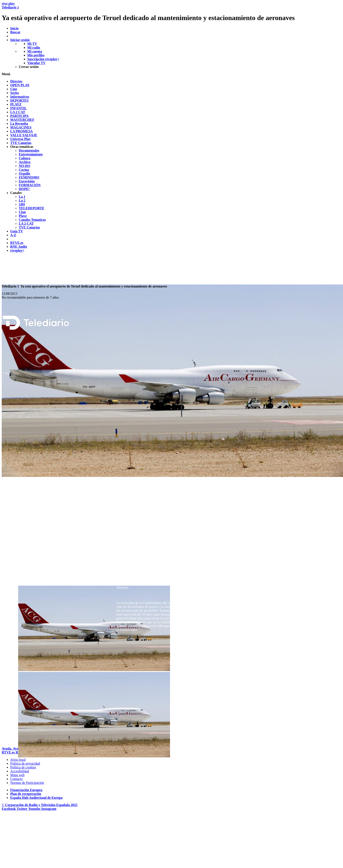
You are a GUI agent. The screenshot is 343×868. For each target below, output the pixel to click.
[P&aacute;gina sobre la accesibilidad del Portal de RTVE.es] (20, 771)
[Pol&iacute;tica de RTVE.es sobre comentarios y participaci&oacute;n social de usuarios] (27, 783)
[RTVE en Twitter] (22, 809)
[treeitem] (16, 81)
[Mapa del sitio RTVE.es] (17, 775)
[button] (171, 74)
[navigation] (171, 166)
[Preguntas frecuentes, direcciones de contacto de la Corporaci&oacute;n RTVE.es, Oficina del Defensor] (16, 779)
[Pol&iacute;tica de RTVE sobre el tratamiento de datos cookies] (23, 767)
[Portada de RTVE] (9, 752)
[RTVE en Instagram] (49, 809)
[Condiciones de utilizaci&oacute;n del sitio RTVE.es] (18, 760)
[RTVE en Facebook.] (9, 809)
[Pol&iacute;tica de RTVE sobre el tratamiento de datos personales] (25, 763)
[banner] (171, 12)
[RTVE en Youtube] (35, 809)
